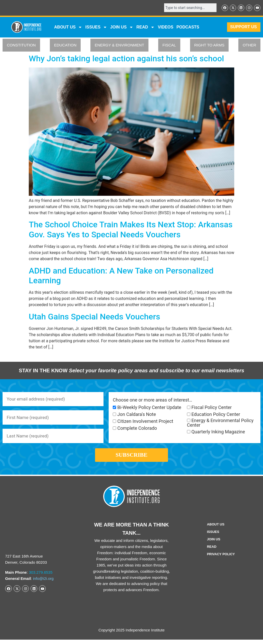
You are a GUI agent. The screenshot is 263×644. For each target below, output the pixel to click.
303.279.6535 (41, 577)
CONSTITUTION (21, 46)
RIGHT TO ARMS (209, 46)
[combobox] (189, 8)
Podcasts (188, 27)
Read (212, 551)
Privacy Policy (221, 558)
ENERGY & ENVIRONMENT (119, 46)
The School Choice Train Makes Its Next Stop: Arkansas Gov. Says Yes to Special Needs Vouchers (131, 230)
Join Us (214, 544)
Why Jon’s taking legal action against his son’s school (126, 59)
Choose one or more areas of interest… (152, 400)
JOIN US (122, 27)
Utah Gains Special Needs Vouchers (94, 317)
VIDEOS (165, 27)
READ (145, 27)
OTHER (250, 46)
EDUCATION (65, 46)
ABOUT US (68, 27)
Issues (96, 27)
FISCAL (169, 46)
